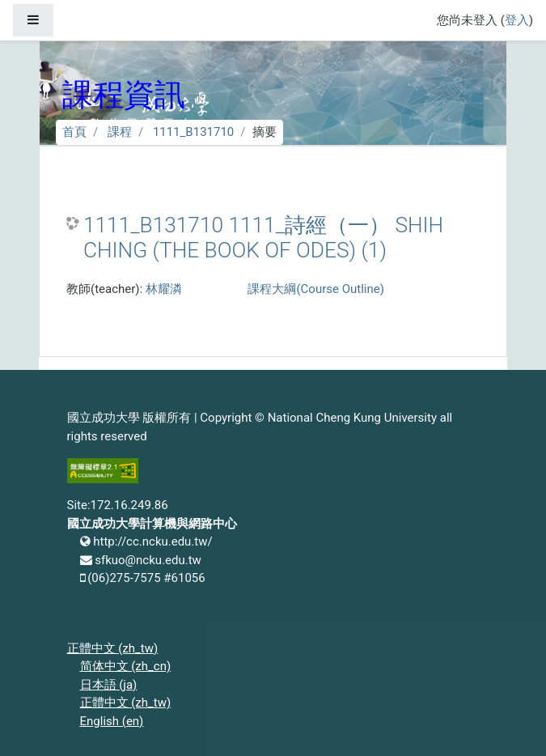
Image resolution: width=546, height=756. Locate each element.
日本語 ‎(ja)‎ (109, 685)
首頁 (74, 132)
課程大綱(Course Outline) (315, 289)
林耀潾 (164, 289)
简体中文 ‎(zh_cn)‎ (126, 666)
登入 (517, 20)
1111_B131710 (193, 132)
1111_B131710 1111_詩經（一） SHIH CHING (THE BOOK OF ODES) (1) (263, 238)
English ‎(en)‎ (112, 721)
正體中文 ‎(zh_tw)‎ (113, 648)
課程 (120, 132)
